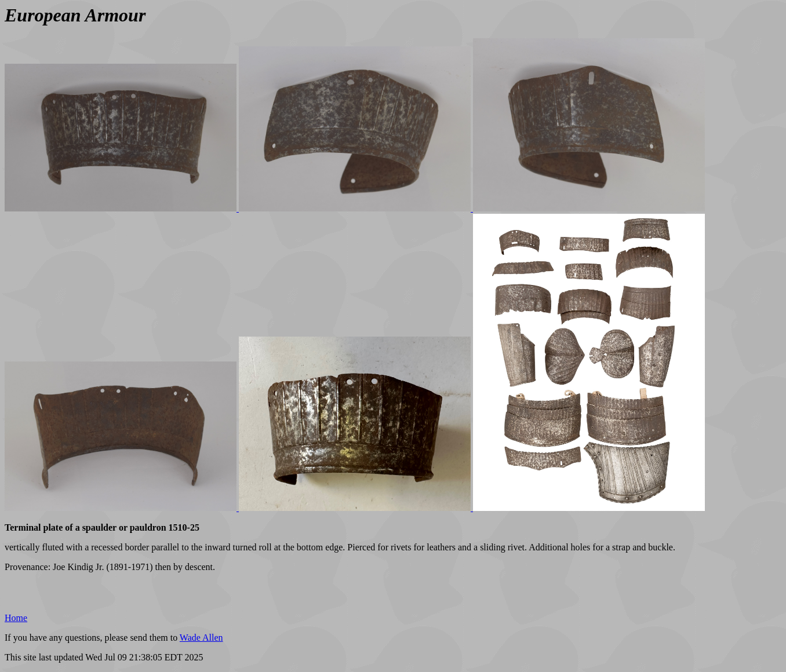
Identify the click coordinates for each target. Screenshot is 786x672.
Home (16, 618)
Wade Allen (201, 638)
